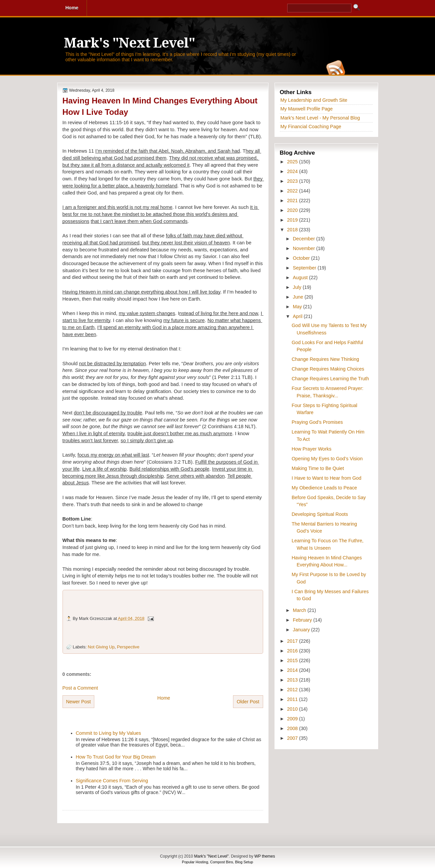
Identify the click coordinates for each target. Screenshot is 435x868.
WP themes (265, 856)
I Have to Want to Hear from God (326, 478)
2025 (293, 162)
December (305, 239)
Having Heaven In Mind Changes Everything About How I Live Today (160, 106)
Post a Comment (80, 688)
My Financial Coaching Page (311, 127)
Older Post (248, 702)
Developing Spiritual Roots (320, 514)
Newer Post (79, 702)
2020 (293, 210)
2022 (293, 191)
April (298, 316)
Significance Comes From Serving (112, 781)
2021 (293, 201)
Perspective (128, 647)
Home (164, 698)
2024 (293, 171)
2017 (293, 641)
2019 (293, 220)
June (299, 297)
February (303, 620)
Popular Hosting (195, 862)
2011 (293, 699)
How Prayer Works (311, 449)
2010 (293, 709)
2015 (293, 660)
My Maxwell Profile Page (307, 109)
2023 (293, 181)
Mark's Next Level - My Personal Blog (320, 118)
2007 (293, 738)
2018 (293, 230)
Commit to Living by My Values (108, 733)
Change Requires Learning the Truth (330, 379)
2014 (293, 670)
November (305, 248)
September (305, 268)
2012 (293, 690)
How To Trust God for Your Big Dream (116, 757)
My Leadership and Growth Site (314, 100)
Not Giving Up (101, 647)
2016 (293, 651)
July (298, 287)
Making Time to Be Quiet (318, 468)
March (300, 610)
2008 (293, 728)
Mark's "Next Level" (129, 43)
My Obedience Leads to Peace (324, 488)
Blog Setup (244, 862)
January (302, 630)
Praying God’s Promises (317, 422)
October (302, 258)
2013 (293, 680)
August (301, 278)
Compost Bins (221, 862)
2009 (293, 719)
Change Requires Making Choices (328, 369)
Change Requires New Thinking (325, 359)
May (298, 307)
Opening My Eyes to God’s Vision (327, 459)
